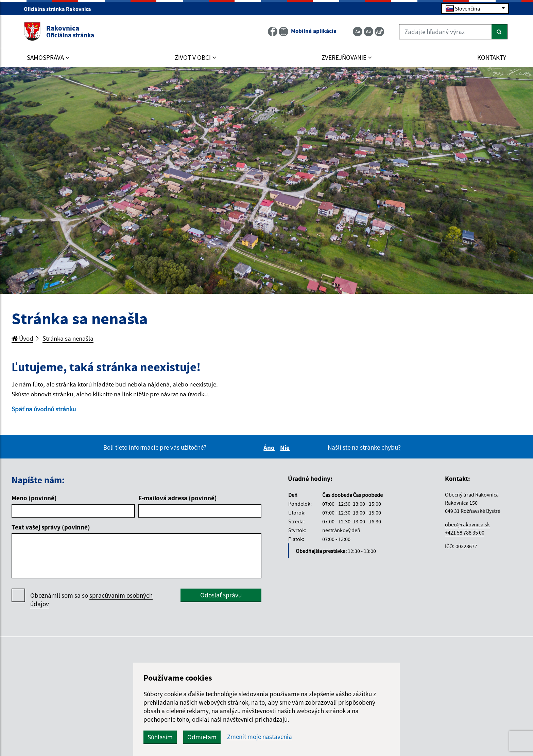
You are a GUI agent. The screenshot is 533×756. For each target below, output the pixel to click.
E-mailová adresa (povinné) (178, 498)
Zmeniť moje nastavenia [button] (260, 737)
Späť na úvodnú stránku (44, 409)
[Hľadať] (500, 32)
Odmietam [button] (202, 737)
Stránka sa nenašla (68, 338)
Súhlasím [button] (160, 737)
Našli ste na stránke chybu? (364, 447)
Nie (286, 448)
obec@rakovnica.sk (467, 524)
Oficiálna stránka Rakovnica (60, 9)
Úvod (22, 338)
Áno (270, 448)
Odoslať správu (221, 595)
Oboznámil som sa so (91, 600)
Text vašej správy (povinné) (51, 527)
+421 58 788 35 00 (465, 533)
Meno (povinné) (34, 498)
